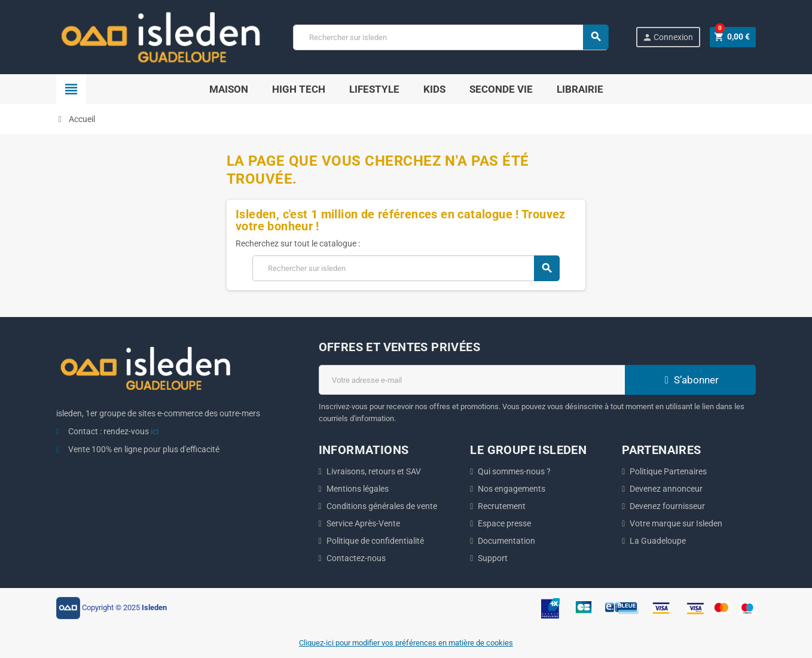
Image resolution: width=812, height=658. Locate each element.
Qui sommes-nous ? (514, 471)
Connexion (667, 37)
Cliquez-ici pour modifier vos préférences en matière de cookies (406, 643)
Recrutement (502, 506)
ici (155, 431)
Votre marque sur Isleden (676, 523)
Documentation (506, 541)
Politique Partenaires (668, 471)
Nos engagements (512, 489)
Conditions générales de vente (382, 506)
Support (493, 558)
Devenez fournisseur (667, 506)
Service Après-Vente (363, 523)
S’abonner (690, 380)
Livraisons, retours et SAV (374, 471)
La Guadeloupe (658, 541)
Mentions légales (358, 489)
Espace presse (504, 523)
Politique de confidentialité (375, 541)
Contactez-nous (356, 558)
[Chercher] (450, 37)
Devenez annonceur (666, 489)
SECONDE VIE (501, 89)
